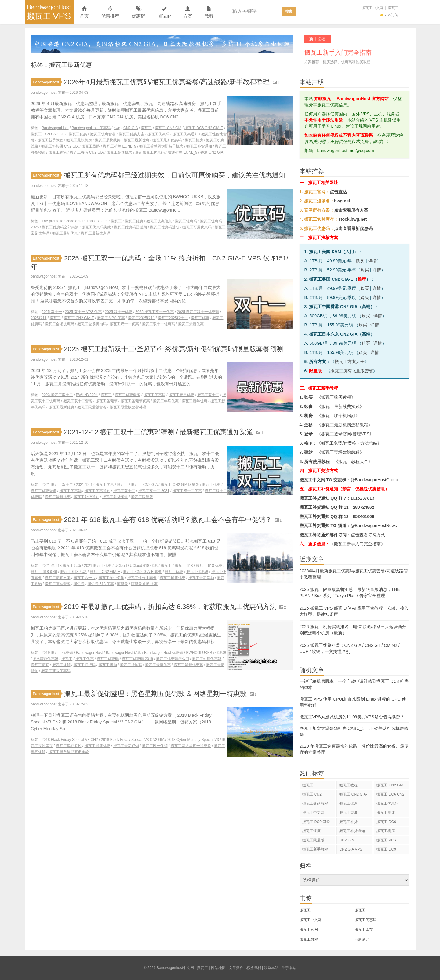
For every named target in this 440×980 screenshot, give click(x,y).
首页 (84, 13)
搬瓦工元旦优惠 (181, 395)
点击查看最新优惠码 (353, 228)
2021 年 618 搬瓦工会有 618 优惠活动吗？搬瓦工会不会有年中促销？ (168, 520)
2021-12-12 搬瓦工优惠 (95, 485)
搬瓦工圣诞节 (107, 401)
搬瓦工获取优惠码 (56, 671)
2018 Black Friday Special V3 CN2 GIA (133, 740)
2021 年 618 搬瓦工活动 (62, 566)
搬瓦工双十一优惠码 (158, 324)
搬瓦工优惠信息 (159, 221)
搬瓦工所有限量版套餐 (352, 371)
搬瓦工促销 (61, 665)
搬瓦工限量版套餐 (92, 407)
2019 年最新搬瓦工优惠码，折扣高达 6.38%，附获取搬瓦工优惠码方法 (170, 607)
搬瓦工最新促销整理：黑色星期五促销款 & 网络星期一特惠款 (155, 694)
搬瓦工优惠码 (158, 134)
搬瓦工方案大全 (350, 362)
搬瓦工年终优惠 (166, 401)
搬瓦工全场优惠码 (60, 324)
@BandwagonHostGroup (374, 480)
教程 (209, 13)
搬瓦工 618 (184, 566)
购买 (360, 261)
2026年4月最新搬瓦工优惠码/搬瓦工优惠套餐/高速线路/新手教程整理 (167, 82)
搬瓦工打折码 (85, 665)
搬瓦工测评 (386, 813)
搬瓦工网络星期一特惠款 (191, 746)
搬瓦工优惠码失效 (96, 227)
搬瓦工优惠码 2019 (137, 659)
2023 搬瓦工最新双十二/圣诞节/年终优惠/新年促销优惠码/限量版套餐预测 (173, 349)
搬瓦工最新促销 (126, 746)
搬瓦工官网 (309, 930)
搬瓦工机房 (194, 140)
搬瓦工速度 (311, 831)
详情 (373, 261)
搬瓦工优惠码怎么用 (173, 659)
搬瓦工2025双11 (141, 318)
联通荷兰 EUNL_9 (182, 152)
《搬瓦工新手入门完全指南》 (357, 544)
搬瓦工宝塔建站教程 (340, 452)
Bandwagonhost (47, 82)
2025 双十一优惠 (118, 312)
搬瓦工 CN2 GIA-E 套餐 (142, 572)
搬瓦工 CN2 (312, 794)
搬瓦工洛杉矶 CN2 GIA (60, 146)
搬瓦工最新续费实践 (340, 406)
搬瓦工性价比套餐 (142, 578)
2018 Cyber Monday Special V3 (193, 740)
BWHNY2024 (87, 395)
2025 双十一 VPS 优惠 (84, 312)
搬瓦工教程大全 (353, 461)
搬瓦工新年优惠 (195, 401)
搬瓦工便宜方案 (58, 578)
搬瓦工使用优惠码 (207, 659)
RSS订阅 (390, 15)
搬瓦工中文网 (373, 8)
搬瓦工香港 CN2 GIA (87, 152)
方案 (188, 13)
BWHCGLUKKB (199, 653)
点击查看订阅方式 (368, 535)
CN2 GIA (131, 128)
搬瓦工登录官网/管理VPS (345, 434)
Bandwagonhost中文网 (49, 12)
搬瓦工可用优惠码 (197, 227)
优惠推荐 (110, 13)
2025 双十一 (52, 312)
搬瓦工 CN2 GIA (168, 128)
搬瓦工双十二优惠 (187, 491)
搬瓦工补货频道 (115, 497)
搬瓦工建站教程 (315, 803)
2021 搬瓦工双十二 (57, 485)
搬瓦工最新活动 (201, 578)
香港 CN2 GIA (212, 152)
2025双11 (39, 318)
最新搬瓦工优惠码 (150, 152)
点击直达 (338, 192)
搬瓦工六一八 (85, 578)
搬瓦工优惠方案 (132, 134)
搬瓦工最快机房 (79, 140)
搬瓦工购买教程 (336, 397)
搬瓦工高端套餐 (58, 584)
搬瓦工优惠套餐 (103, 134)
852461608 (364, 516)
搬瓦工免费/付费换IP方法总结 (349, 443)
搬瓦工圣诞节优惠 (135, 401)
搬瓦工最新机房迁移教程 (345, 425)
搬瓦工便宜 (40, 665)
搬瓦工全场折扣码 (92, 324)
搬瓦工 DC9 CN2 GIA (48, 134)
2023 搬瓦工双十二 (57, 395)
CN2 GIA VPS (351, 849)
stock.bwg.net (353, 219)
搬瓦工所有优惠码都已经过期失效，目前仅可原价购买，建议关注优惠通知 (175, 175)
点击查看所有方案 (351, 210)
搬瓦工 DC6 (386, 822)
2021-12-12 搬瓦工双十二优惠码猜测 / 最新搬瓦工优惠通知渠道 (159, 432)
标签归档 (254, 968)
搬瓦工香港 (58, 152)
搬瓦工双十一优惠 (124, 324)
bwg (117, 128)
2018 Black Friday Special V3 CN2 (70, 740)
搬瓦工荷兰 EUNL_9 (120, 146)
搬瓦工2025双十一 (173, 318)
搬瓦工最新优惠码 (167, 140)
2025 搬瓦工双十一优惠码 (198, 312)
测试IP (164, 13)
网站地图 (218, 968)
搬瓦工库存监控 (69, 746)
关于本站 (289, 968)
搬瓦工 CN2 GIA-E (79, 318)
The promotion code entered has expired (75, 221)
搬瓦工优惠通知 (185, 134)
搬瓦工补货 (348, 822)
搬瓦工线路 (91, 146)
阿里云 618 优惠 (144, 584)
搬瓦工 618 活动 (73, 572)
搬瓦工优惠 (78, 134)
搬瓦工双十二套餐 (78, 401)
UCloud (121, 566)
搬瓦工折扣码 (131, 665)
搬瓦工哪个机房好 (338, 416)
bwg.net (342, 201)
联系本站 (271, 968)
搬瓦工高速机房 (119, 152)
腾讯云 (79, 584)
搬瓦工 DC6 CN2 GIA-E (204, 128)
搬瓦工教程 (348, 785)
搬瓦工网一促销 (155, 746)
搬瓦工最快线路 (108, 140)
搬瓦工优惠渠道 (44, 491)
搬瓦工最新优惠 (136, 140)
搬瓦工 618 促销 (44, 572)
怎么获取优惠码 (45, 659)
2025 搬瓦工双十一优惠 (155, 312)
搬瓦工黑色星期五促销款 (69, 752)
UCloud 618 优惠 (144, 566)
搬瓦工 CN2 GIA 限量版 (180, 485)
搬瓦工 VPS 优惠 (111, 318)
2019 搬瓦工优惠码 (57, 653)
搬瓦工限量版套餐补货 (128, 407)
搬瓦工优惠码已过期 (130, 227)
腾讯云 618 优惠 (101, 584)
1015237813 (362, 498)
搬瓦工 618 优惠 (209, 566)
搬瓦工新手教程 (50, 140)
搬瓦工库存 (364, 930)
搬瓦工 (393, 8)
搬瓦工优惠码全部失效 (60, 227)
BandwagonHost (55, 128)
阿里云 (122, 584)
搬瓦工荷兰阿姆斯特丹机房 (161, 146)
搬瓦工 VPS (386, 840)
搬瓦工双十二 (208, 395)
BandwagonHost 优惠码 (91, 128)
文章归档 (236, 968)
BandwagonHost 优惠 (124, 653)
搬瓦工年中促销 (111, 578)
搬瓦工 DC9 (386, 849)
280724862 (364, 507)
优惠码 (138, 13)
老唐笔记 (362, 939)
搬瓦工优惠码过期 (165, 227)
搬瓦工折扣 (108, 665)
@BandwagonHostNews (374, 526)
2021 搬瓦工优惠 (98, 566)
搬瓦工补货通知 (199, 146)
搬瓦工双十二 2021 (154, 491)
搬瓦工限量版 (142, 497)
